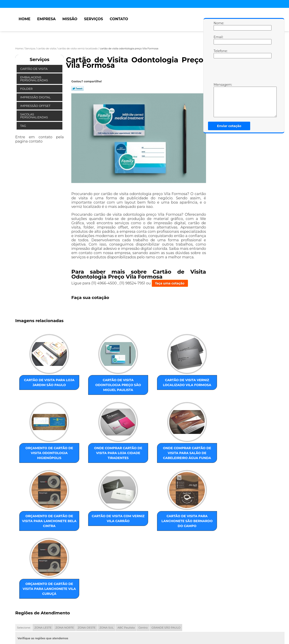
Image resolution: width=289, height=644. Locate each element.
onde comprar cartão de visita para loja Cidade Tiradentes (38, 460)
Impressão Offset (36, 106)
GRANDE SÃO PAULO (166, 580)
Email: (218, 40)
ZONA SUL (106, 580)
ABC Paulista (126, 580)
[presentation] (242, 72)
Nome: (218, 26)
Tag (24, 126)
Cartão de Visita (34, 69)
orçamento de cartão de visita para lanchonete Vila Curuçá (83, 537)
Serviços (94, 19)
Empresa (46, 19)
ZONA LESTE (43, 580)
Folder (27, 89)
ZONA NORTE (65, 580)
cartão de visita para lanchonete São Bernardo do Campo (38, 537)
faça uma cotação (170, 283)
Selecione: (24, 580)
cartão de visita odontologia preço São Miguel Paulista (83, 386)
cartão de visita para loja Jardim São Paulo (38, 386)
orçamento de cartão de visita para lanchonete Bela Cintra (129, 460)
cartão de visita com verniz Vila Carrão (174, 455)
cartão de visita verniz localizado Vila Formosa (129, 386)
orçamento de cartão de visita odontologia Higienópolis (174, 386)
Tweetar (78, 88)
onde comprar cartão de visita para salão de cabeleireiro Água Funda (83, 460)
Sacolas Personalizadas (34, 116)
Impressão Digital (36, 97)
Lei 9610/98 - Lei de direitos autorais (67, 606)
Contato (119, 19)
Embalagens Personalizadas (34, 79)
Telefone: (218, 54)
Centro (143, 580)
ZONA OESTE (87, 580)
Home (24, 19)
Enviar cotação (229, 126)
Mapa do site (101, 623)
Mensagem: (218, 100)
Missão (70, 19)
